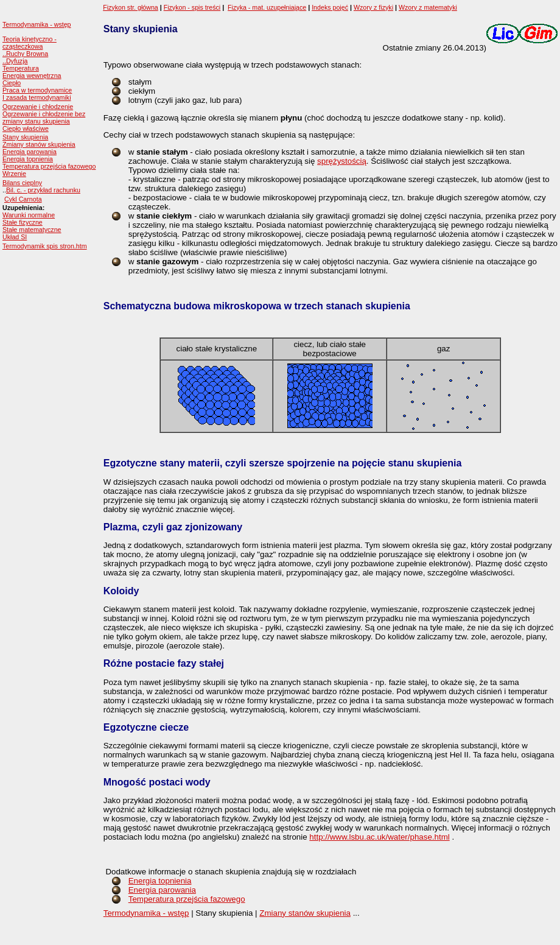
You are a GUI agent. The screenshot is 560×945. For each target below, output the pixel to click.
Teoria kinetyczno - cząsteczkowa (30, 43)
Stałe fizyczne (23, 222)
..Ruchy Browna (25, 54)
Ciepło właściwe (26, 128)
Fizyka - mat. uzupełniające (267, 7)
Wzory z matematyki (428, 7)
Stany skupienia (25, 137)
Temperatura (21, 68)
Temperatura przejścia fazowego (49, 166)
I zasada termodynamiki (37, 97)
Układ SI (15, 237)
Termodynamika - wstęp (37, 24)
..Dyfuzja (15, 61)
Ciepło (12, 83)
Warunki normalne (29, 215)
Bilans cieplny (22, 183)
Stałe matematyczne (32, 230)
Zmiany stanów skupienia (39, 144)
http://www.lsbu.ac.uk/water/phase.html (379, 837)
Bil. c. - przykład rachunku (43, 190)
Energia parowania (30, 152)
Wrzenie (14, 174)
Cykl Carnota (23, 199)
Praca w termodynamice (37, 90)
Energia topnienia (28, 159)
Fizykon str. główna (131, 7)
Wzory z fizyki (373, 7)
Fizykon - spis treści (192, 7)
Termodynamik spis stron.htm (45, 246)
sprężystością (342, 161)
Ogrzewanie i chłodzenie (38, 107)
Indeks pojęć (330, 7)
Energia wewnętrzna (32, 76)
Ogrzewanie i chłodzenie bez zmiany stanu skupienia (44, 118)
